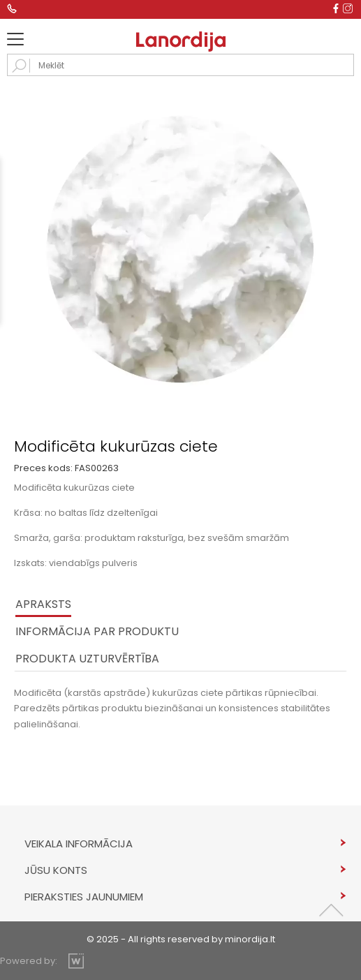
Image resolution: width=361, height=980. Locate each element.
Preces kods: (43, 468)
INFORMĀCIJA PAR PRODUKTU (97, 631)
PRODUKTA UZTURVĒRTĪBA (87, 659)
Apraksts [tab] (43, 604)
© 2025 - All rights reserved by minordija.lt (181, 939)
